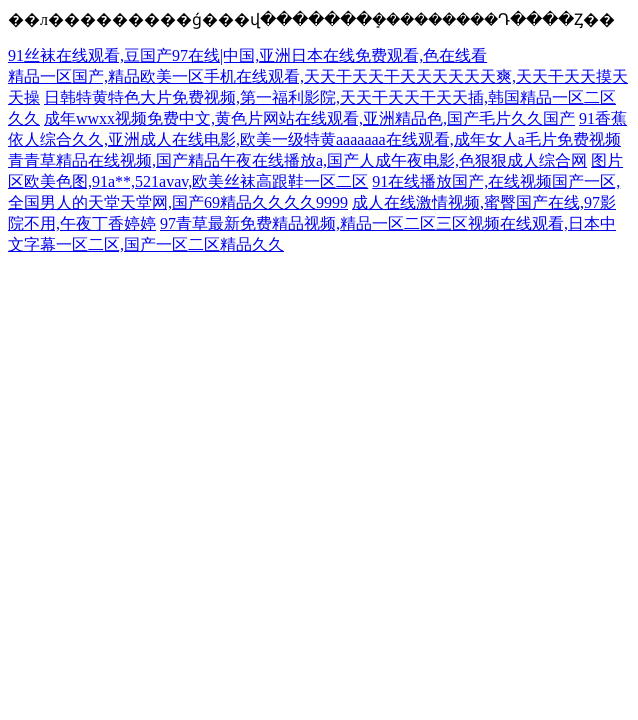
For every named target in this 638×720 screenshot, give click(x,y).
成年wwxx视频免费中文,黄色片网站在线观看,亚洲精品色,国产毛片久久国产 (309, 118)
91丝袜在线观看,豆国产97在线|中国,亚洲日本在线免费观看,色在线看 (247, 55)
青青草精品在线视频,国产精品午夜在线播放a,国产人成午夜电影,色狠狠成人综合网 (297, 160)
